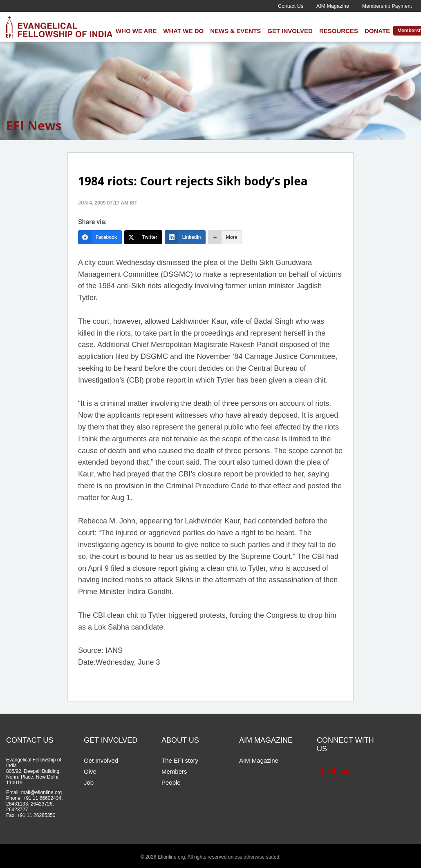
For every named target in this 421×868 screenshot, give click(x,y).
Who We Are (136, 31)
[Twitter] (143, 237)
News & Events (235, 31)
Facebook (321, 771)
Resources (339, 31)
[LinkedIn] (185, 237)
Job (89, 782)
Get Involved (290, 31)
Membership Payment (387, 6)
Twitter (333, 771)
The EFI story (180, 760)
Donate (377, 31)
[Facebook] (100, 237)
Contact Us (291, 6)
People (171, 782)
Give (90, 771)
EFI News (34, 126)
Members (174, 771)
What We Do (183, 31)
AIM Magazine (333, 6)
